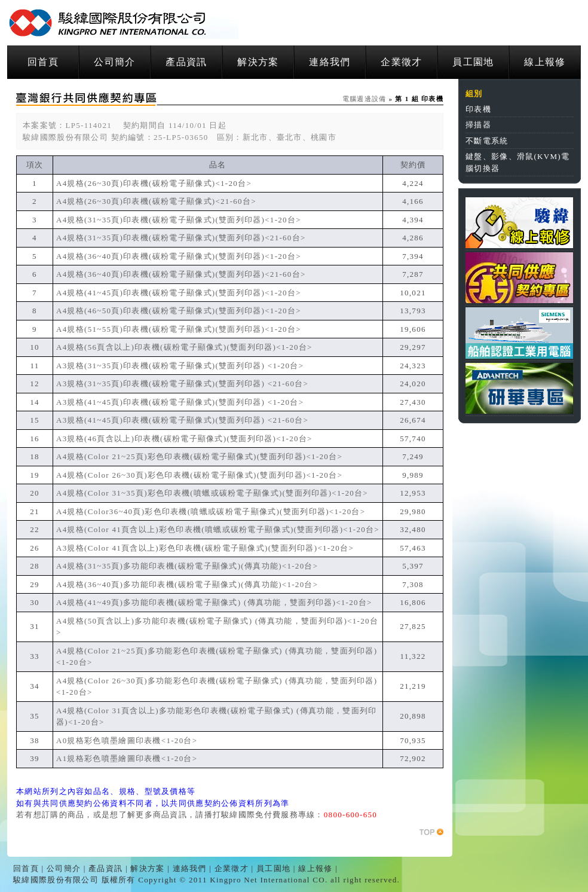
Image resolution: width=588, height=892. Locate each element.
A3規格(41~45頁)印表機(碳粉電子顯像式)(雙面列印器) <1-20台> (180, 402)
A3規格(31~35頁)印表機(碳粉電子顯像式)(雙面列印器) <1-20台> (180, 366)
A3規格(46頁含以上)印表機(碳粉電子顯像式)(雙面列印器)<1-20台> (184, 439)
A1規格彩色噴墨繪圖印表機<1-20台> (127, 758)
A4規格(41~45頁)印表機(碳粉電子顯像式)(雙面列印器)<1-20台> (179, 293)
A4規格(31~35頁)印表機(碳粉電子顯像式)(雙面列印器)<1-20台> (179, 220)
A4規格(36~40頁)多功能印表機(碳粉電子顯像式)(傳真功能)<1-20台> (187, 584)
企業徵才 (401, 62)
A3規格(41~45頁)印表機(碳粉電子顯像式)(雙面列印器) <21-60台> (182, 420)
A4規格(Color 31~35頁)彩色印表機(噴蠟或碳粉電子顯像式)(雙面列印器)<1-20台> (212, 493)
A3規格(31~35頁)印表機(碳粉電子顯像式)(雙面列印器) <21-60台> (182, 384)
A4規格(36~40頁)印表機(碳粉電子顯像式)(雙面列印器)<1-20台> (179, 256)
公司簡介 (114, 62)
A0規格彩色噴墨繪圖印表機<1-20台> (127, 740)
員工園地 (473, 62)
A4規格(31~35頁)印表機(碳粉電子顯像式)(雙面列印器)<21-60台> (181, 238)
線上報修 (545, 62)
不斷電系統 (487, 141)
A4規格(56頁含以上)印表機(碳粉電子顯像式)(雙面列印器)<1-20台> (184, 347)
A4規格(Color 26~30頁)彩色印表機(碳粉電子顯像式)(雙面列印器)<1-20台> (199, 475)
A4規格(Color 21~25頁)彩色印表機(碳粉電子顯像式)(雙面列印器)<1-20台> (199, 456)
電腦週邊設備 (365, 99)
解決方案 (258, 62)
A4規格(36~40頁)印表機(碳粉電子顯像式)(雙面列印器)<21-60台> (181, 274)
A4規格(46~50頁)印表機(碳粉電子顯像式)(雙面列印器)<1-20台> (179, 311)
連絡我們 (330, 62)
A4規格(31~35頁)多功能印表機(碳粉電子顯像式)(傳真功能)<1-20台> (187, 566)
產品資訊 (186, 62)
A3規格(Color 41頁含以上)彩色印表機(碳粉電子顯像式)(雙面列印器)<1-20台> (205, 548)
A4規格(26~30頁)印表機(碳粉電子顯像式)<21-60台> (156, 201)
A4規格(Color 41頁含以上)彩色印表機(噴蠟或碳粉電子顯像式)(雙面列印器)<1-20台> (218, 529)
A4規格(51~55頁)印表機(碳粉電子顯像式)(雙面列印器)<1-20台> (179, 329)
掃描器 (478, 125)
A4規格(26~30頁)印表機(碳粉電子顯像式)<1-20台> (154, 183)
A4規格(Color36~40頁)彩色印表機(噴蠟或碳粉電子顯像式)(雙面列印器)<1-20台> (211, 511)
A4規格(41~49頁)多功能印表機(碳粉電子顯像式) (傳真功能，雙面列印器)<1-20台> (214, 602)
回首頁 (43, 62)
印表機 (478, 109)
